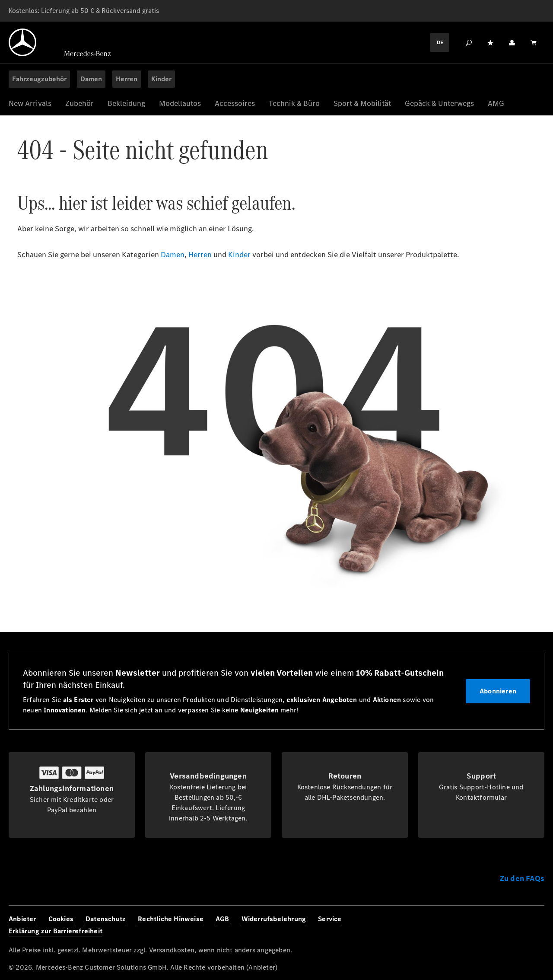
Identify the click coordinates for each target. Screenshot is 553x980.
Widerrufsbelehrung (274, 919)
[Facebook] (478, 926)
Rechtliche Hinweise (171, 919)
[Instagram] (497, 926)
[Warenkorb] (534, 42)
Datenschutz (106, 919)
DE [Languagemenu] (440, 42)
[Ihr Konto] (512, 42)
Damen (173, 255)
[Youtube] (535, 926)
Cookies (61, 919)
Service (330, 919)
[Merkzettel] (490, 42)
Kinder (239, 255)
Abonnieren (498, 691)
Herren (200, 255)
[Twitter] (516, 926)
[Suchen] (469, 42)
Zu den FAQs (522, 878)
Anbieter (22, 919)
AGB (222, 919)
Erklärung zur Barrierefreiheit (56, 931)
